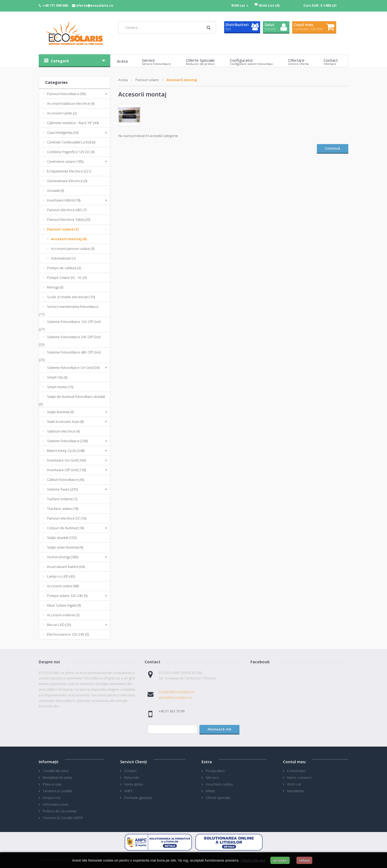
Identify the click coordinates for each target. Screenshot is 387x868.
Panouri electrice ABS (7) (67, 210)
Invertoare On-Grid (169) (66, 460)
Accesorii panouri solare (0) (73, 248)
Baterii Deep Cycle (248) (66, 451)
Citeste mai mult (253, 860)
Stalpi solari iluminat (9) (65, 547)
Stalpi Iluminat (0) (60, 412)
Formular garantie (138, 798)
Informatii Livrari (55, 804)
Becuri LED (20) (59, 625)
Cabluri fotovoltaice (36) (66, 480)
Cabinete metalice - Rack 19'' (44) (73, 123)
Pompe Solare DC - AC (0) (67, 278)
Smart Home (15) (60, 387)
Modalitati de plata (57, 777)
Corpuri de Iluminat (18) (65, 528)
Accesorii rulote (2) (62, 113)
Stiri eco (212, 777)
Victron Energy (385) (63, 557)
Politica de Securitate (60, 811)
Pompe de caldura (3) (64, 268)
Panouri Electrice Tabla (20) (69, 219)
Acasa (123, 80)
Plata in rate (52, 784)
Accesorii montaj (182, 80)
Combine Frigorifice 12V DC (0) (71, 152)
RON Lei (240, 6)
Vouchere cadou (219, 784)
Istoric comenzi (299, 777)
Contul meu (296, 771)
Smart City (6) (57, 377)
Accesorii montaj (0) (69, 239)
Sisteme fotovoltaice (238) (67, 441)
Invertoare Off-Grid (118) (66, 470)
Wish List (294, 784)
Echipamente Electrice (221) (69, 171)
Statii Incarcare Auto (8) (65, 422)
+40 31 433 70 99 (171, 711)
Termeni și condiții (57, 791)
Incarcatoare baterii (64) (66, 567)
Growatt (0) (55, 190)
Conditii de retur (56, 771)
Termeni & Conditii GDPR (63, 818)
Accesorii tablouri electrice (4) (71, 103)
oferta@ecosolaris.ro (95, 6)
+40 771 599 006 (55, 6)
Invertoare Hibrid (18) (64, 200)
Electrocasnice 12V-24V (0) (68, 634)
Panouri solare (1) (63, 229)
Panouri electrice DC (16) (67, 518)
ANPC (129, 791)
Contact (130, 771)
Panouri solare (147, 80)
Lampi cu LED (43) (61, 576)
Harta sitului (134, 784)
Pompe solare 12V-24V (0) (67, 596)
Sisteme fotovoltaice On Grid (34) (73, 368)
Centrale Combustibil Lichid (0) (71, 142)
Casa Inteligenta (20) (63, 132)
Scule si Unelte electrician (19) (71, 297)
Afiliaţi (210, 791)
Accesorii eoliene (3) (63, 615)
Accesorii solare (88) (63, 586)
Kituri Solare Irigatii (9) (64, 605)
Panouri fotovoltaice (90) (66, 94)
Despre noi (52, 798)
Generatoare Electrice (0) (67, 181)
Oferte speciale (218, 798)
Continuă (333, 148)
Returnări (132, 777)
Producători (215, 771)
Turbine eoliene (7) (62, 499)
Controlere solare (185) (65, 161)
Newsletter (296, 791)
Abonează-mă (219, 729)
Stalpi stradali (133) (62, 538)
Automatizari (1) (63, 258)
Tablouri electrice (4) (63, 431)
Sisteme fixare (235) (62, 489)
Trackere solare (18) (63, 509)
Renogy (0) (55, 287)
